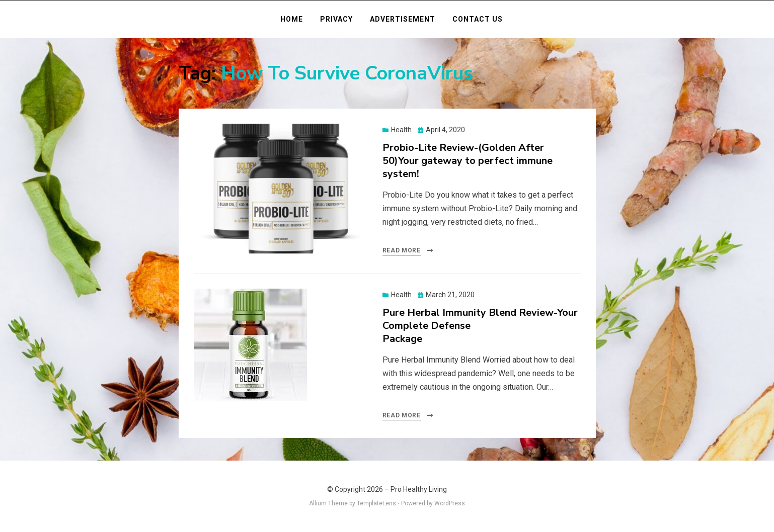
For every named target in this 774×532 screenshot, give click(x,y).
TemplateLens (376, 503)
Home (292, 19)
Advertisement (403, 19)
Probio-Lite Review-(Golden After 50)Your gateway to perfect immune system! (468, 161)
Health (401, 130)
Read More (402, 250)
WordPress (450, 503)
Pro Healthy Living (419, 489)
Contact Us (478, 19)
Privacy (336, 19)
